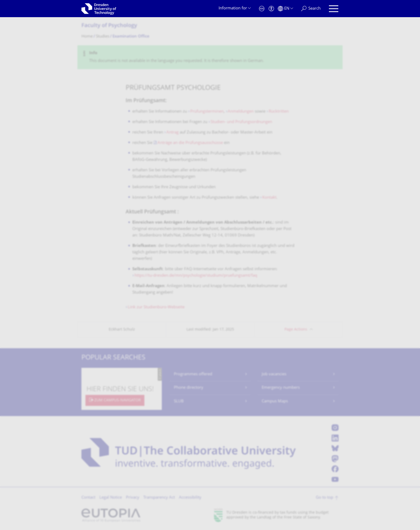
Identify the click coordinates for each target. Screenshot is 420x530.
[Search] (311, 9)
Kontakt (269, 198)
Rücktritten (279, 112)
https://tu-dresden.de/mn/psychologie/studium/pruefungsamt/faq (196, 276)
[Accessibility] (271, 9)
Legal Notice (111, 498)
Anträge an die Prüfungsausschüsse (191, 143)
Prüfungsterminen (207, 112)
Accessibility (190, 498)
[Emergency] (262, 9)
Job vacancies (274, 374)
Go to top (325, 498)
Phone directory (189, 388)
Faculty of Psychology (109, 26)
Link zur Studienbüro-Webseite (156, 307)
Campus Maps (275, 401)
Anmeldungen (241, 112)
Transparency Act (159, 498)
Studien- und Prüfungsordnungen (241, 122)
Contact (88, 498)
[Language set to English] (285, 9)
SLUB (179, 401)
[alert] (210, 57)
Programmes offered (193, 374)
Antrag (173, 133)
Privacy (133, 498)
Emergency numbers (281, 388)
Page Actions (296, 330)
